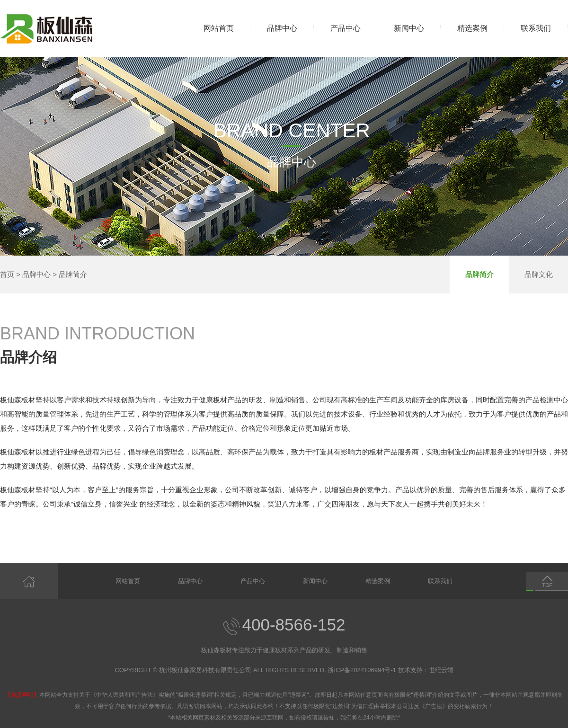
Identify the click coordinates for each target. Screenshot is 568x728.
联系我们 (536, 28)
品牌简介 (73, 274)
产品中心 (346, 28)
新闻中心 (409, 28)
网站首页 (219, 28)
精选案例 (472, 28)
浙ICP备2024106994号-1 (362, 670)
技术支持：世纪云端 (426, 670)
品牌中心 (282, 28)
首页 (7, 274)
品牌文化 (539, 274)
